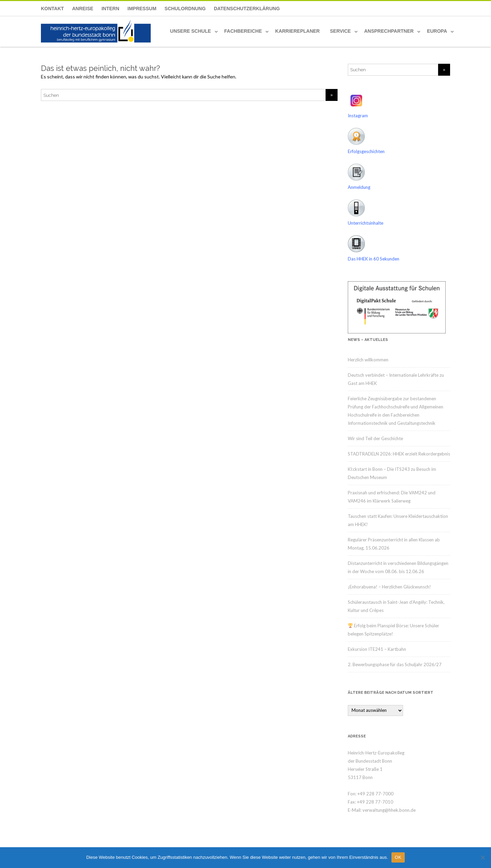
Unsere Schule (191, 31)
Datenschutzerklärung (247, 9)
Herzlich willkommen (368, 360)
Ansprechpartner (389, 31)
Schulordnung (185, 9)
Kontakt (52, 9)
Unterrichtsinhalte (366, 223)
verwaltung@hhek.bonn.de (389, 810)
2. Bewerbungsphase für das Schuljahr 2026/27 (395, 664)
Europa (437, 31)
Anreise (83, 9)
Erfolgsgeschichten (366, 151)
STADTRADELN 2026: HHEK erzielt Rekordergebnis (399, 454)
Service (340, 31)
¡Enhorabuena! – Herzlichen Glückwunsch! (389, 587)
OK (398, 857)
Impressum (142, 9)
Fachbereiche (243, 31)
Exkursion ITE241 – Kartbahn (377, 649)
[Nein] (482, 857)
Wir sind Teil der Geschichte (375, 438)
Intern (110, 9)
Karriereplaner (297, 31)
